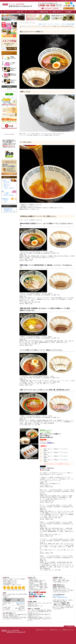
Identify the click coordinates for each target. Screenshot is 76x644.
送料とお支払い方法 (8, 208)
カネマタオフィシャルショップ (26, 26)
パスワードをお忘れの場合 (68, 24)
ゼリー (5, 201)
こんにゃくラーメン (38, 26)
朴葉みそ (56, 449)
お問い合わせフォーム (58, 596)
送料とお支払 (19, 603)
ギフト (5, 203)
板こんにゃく (7, 182)
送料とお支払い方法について (42, 630)
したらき (6, 187)
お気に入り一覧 (42, 24)
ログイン (57, 24)
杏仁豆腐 (6, 200)
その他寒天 (6, 194)
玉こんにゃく (7, 184)
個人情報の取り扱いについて (55, 630)
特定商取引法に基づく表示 (10, 211)
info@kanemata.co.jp (62, 597)
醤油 (44, 449)
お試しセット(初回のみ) (9, 188)
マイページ (51, 24)
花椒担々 (46, 451)
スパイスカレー (64, 449)
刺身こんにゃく (7, 185)
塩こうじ (50, 449)
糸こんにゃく (7, 183)
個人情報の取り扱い (8, 210)
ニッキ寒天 (6, 193)
